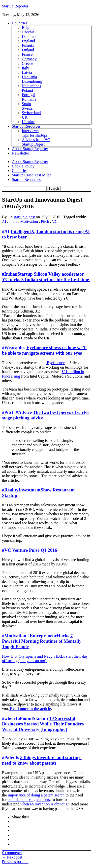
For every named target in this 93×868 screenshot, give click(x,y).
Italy (25, 68)
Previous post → (15, 862)
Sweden (28, 108)
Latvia (27, 72)
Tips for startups (35, 135)
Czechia (28, 32)
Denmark (29, 37)
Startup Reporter (15, 6)
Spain (26, 104)
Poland (27, 90)
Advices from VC (36, 140)
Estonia (28, 45)
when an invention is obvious (44, 804)
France (27, 54)
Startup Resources (26, 126)
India (13, 221)
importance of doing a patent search (36, 795)
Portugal (29, 95)
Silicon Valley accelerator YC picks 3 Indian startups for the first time (46, 277)
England (28, 41)
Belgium (29, 28)
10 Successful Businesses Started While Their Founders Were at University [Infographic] (43, 724)
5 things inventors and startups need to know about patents (42, 760)
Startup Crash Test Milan (32, 175)
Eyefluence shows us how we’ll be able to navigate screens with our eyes (44, 350)
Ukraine (28, 122)
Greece (27, 63)
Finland (28, 50)
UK (25, 117)
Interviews (30, 131)
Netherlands (31, 86)
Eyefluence (55, 363)
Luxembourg (32, 81)
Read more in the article (30, 709)
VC (55, 221)
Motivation (29, 221)
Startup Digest (33, 144)
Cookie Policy (23, 166)
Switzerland (31, 113)
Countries (20, 23)
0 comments (12, 853)
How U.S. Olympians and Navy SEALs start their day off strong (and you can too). (45, 659)
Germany (29, 59)
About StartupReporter (30, 149)
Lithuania (29, 77)
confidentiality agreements (29, 800)
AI (4, 221)
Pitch (45, 221)
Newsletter (20, 153)
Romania (29, 99)
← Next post (12, 857)
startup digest (24, 217)
